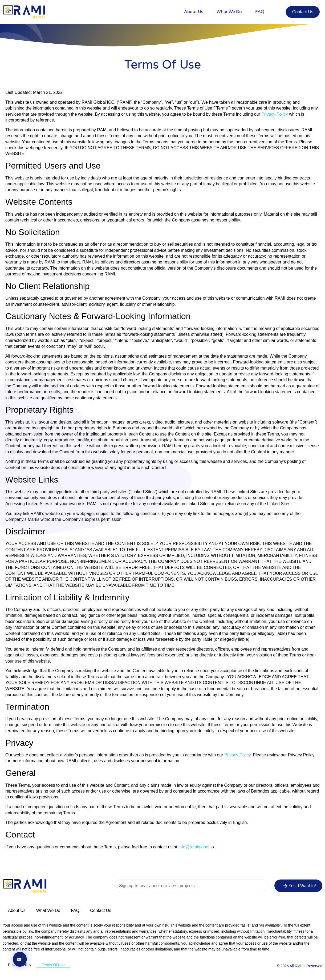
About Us (194, 12)
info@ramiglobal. (194, 847)
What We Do (229, 12)
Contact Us (101, 910)
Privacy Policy (275, 114)
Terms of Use (53, 965)
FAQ (260, 12)
